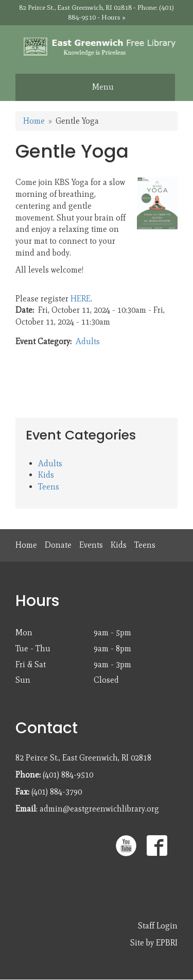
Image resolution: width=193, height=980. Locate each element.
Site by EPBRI (154, 943)
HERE (81, 299)
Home (34, 121)
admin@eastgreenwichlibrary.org (99, 809)
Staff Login (158, 926)
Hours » (113, 17)
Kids (46, 475)
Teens (49, 487)
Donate (58, 545)
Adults (88, 341)
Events (91, 545)
